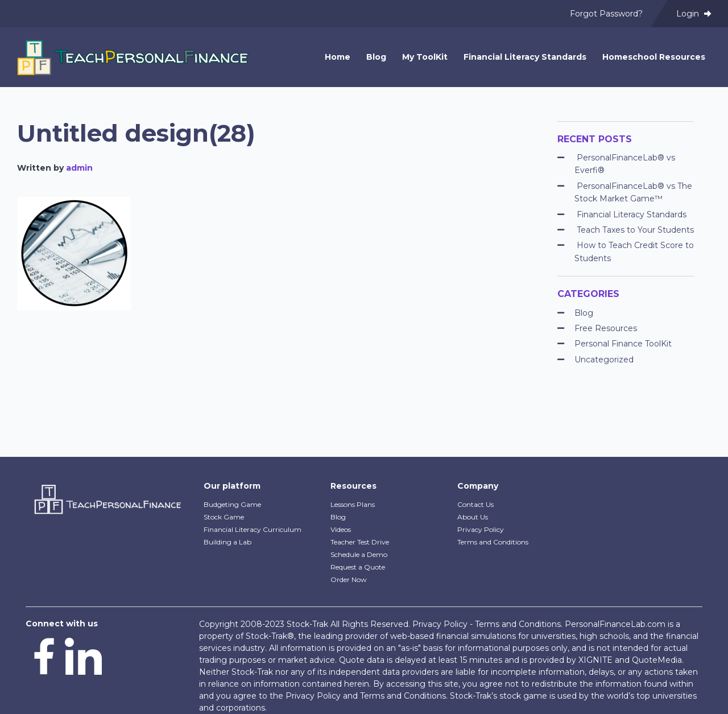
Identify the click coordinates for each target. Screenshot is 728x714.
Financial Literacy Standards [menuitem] (525, 57)
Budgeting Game (232, 504)
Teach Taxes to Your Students (635, 230)
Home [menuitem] (338, 57)
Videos (341, 529)
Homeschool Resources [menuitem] (654, 57)
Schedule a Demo (359, 554)
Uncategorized (604, 360)
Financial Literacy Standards (632, 214)
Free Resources (606, 328)
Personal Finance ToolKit (623, 344)
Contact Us (475, 504)
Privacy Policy (481, 529)
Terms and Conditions (493, 542)
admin (79, 168)
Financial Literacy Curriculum (253, 529)
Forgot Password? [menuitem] (606, 14)
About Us (473, 517)
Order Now (349, 579)
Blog (584, 313)
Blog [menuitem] (376, 57)
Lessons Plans (353, 504)
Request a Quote (358, 567)
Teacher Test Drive (360, 542)
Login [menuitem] (694, 14)
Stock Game (224, 517)
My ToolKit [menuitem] (425, 57)
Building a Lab (227, 542)
